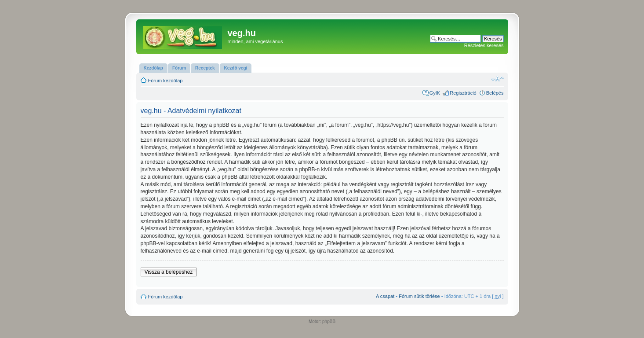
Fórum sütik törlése (419, 296)
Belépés (495, 93)
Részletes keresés (484, 45)
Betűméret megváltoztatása (497, 79)
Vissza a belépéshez (169, 272)
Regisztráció (463, 93)
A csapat (385, 296)
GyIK (435, 93)
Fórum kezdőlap (166, 81)
